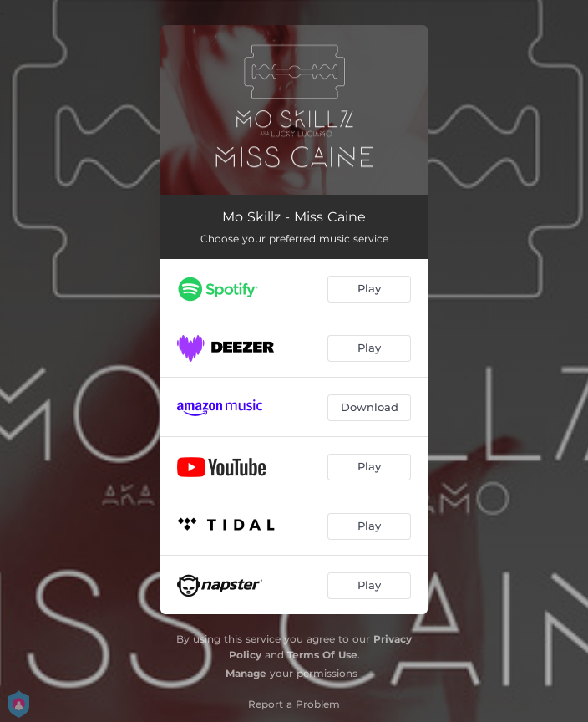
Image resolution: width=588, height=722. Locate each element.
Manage (246, 673)
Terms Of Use (322, 655)
